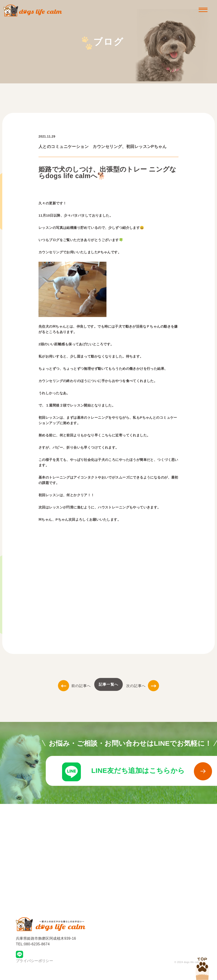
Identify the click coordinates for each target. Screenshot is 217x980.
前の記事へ (74, 686)
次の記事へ (143, 686)
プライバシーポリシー (34, 967)
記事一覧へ (108, 684)
